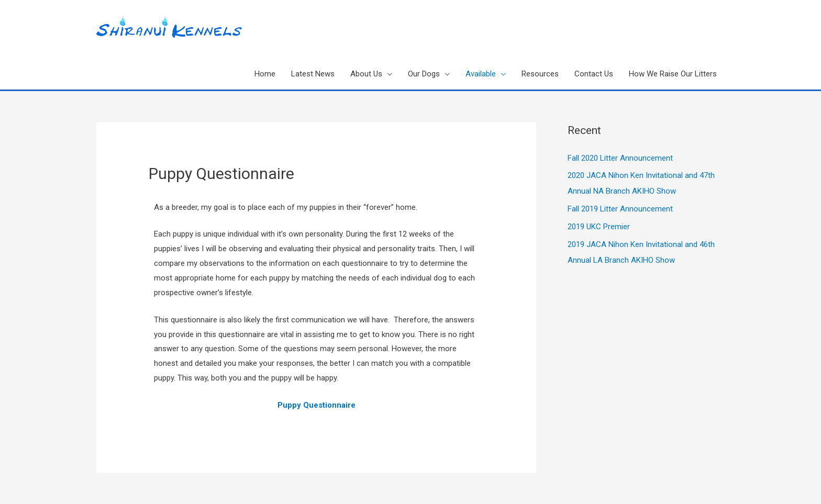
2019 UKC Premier (599, 227)
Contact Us (594, 74)
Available (481, 74)
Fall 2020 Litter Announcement (620, 158)
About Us (366, 74)
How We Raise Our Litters (673, 74)
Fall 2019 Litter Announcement (620, 209)
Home (265, 74)
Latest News (313, 74)
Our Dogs (424, 74)
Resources (540, 74)
